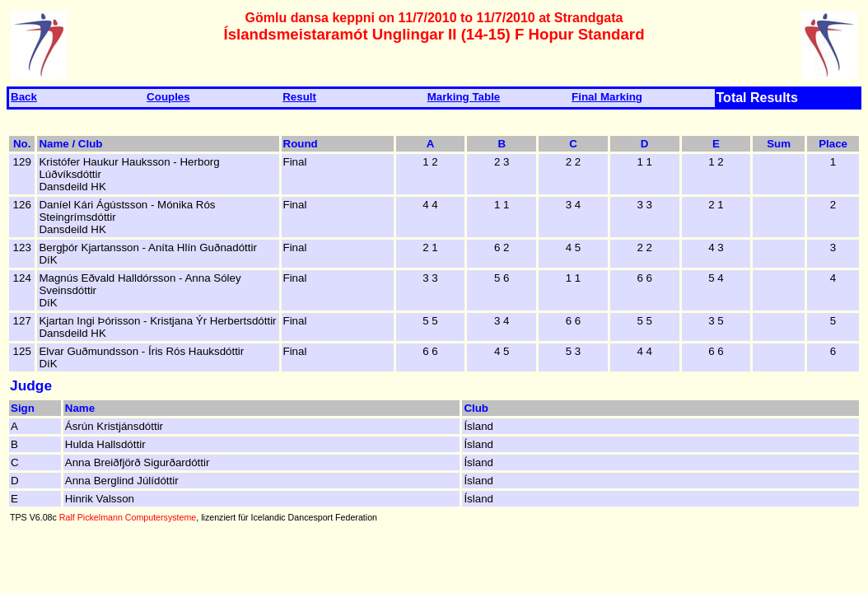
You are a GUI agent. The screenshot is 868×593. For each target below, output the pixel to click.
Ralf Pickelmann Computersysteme (128, 517)
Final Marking (607, 97)
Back (24, 97)
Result (299, 97)
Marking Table (464, 97)
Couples (168, 97)
